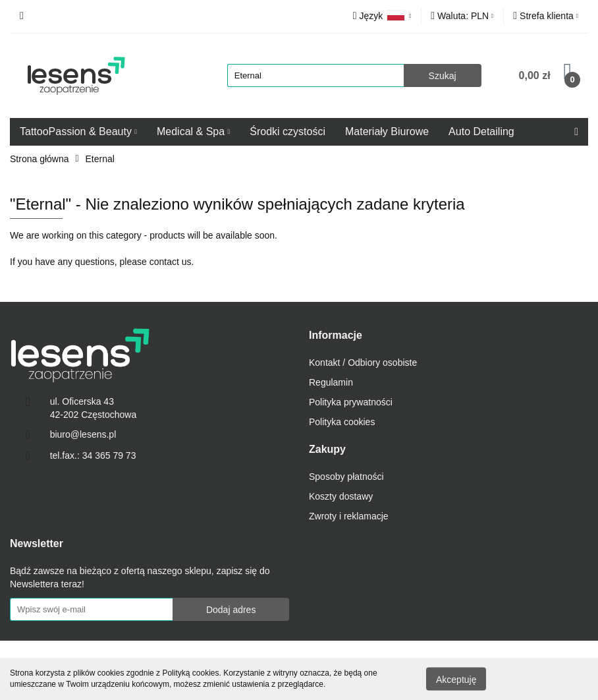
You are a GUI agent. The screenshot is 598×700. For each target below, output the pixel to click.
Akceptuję (456, 679)
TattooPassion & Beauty (78, 131)
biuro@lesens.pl (83, 434)
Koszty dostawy (341, 496)
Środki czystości (287, 131)
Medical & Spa (193, 131)
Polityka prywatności (351, 402)
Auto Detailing (481, 131)
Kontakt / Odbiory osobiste (363, 363)
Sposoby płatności (346, 477)
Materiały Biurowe (387, 131)
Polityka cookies (342, 422)
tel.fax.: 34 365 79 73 (93, 455)
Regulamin (331, 382)
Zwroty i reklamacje (349, 516)
